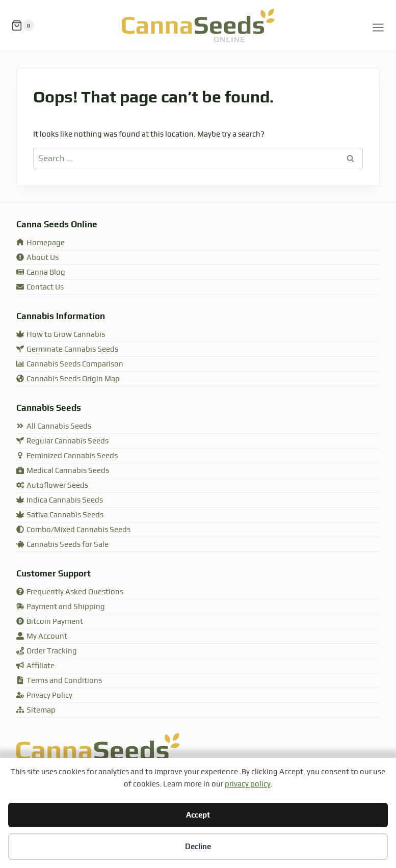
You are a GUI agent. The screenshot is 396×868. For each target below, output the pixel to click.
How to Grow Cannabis (61, 335)
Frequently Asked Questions (70, 592)
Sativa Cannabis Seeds (60, 515)
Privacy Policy (44, 695)
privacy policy (248, 784)
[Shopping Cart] (23, 25)
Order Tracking (47, 651)
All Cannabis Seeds (54, 426)
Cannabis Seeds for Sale (62, 545)
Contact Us (40, 287)
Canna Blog (41, 272)
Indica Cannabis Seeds (60, 500)
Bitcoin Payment (50, 622)
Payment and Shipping (61, 607)
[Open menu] (378, 26)
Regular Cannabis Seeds (62, 441)
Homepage (41, 243)
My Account (42, 636)
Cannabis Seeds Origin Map (68, 379)
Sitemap (36, 710)
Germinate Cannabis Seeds (67, 349)
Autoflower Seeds (52, 485)
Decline (198, 846)
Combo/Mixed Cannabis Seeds (73, 530)
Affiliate (35, 666)
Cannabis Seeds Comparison (70, 364)
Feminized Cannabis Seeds (67, 456)
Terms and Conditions (59, 681)
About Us (37, 258)
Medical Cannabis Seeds (63, 471)
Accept (198, 815)
